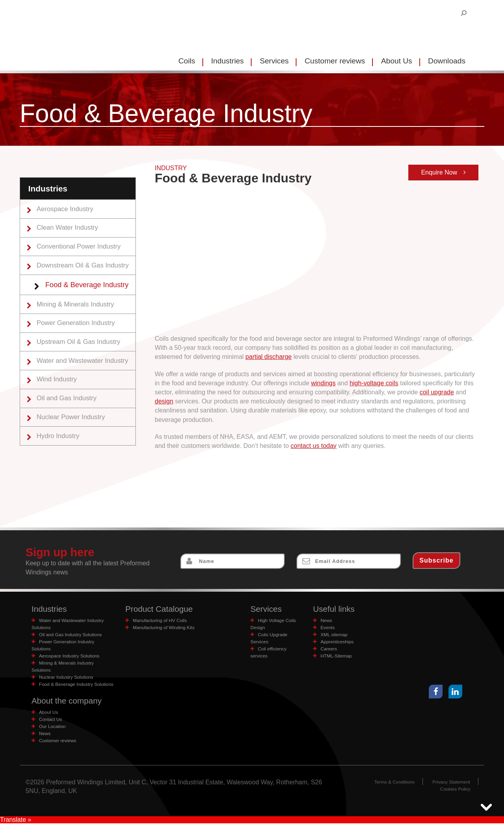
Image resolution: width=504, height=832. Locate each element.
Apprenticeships (339, 642)
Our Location (54, 735)
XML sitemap (335, 635)
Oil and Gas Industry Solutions (73, 635)
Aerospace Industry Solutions (72, 656)
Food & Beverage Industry (91, 289)
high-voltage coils (374, 383)
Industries (227, 61)
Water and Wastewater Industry (86, 369)
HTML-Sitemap (338, 656)
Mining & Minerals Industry (79, 310)
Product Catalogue (162, 609)
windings (323, 383)
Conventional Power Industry (82, 249)
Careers (330, 649)
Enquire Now (443, 172)
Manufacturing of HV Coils (162, 621)
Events (329, 628)
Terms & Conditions (390, 790)
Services (274, 61)
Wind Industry (59, 388)
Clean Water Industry (70, 229)
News (327, 621)
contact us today (314, 446)
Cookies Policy (454, 798)
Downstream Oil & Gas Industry (86, 269)
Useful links (335, 609)
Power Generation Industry (79, 329)
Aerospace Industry (68, 209)
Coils (187, 61)
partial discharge (268, 357)
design (164, 401)
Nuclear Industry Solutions (69, 678)
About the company (69, 709)
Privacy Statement (450, 790)
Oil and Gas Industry (69, 408)
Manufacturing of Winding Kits (167, 628)
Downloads (447, 61)
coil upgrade (437, 392)
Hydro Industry (60, 448)
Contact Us (52, 728)
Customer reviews (335, 61)
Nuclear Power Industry (74, 428)
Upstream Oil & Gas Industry (82, 349)
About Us (397, 61)
